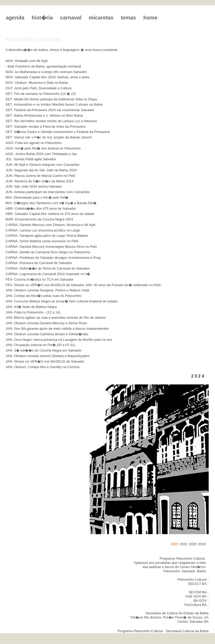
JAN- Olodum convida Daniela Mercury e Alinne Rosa (46, 323)
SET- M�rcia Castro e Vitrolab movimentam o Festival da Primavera (58, 132)
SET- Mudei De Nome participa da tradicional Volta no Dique (51, 99)
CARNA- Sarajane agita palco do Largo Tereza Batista (47, 236)
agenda (15, 18)
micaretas (101, 18)
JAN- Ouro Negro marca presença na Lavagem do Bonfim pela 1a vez (59, 340)
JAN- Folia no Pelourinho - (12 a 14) (33, 312)
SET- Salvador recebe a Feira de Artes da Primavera (45, 127)
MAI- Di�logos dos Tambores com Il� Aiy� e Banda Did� (51, 203)
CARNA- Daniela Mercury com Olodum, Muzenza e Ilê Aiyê (51, 225)
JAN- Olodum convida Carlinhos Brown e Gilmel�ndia (47, 334)
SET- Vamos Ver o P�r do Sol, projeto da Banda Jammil (49, 137)
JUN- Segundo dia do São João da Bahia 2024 (41, 170)
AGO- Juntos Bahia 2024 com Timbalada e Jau (41, 154)
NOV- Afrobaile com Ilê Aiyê (27, 61)
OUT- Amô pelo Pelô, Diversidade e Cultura (39, 88)
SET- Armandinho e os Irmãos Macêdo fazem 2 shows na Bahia (54, 104)
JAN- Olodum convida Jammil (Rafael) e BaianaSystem (47, 356)
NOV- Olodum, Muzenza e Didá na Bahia (37, 83)
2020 (193, 544)
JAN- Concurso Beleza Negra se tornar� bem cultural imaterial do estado (62, 301)
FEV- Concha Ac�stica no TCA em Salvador (39, 279)
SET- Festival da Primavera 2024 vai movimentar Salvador (50, 110)
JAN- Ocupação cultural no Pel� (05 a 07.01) (40, 345)
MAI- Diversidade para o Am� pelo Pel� (37, 197)
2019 (202, 544)
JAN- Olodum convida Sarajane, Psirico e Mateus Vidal (47, 290)
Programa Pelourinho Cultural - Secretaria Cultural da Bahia (163, 631)
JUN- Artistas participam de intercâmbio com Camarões (48, 192)
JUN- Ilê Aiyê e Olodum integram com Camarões (42, 165)
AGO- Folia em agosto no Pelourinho (34, 143)
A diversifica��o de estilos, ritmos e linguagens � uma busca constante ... (63, 50)
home (150, 18)
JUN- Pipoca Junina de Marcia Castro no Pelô (40, 176)
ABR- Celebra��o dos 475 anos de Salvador (41, 208)
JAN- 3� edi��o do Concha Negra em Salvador (44, 350)
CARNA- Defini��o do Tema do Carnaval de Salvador (48, 268)
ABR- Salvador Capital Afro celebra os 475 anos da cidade (50, 214)
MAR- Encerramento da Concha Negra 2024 (39, 219)
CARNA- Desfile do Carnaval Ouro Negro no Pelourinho (48, 252)
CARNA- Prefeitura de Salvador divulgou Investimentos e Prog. (53, 258)
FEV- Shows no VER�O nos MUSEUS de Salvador (45, 285)
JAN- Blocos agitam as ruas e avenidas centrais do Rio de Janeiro (56, 318)
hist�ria (42, 18)
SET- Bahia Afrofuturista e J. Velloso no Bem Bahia (44, 115)
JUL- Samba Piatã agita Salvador (31, 159)
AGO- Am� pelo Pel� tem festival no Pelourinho (43, 148)
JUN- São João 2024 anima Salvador (34, 186)
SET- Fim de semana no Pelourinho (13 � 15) (41, 94)
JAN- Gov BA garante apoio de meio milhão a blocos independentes (57, 329)
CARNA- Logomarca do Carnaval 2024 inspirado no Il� (48, 274)
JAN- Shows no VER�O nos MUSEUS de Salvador (45, 361)
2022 (184, 544)
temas (128, 18)
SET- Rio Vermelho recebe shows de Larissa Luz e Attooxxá (51, 121)
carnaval (71, 18)
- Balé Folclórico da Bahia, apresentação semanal (43, 66)
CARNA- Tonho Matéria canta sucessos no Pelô (42, 241)
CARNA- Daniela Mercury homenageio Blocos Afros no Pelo (51, 247)
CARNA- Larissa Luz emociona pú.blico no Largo (43, 230)
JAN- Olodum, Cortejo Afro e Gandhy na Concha (42, 367)
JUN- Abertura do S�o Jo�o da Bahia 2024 (39, 181)
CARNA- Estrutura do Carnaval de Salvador (39, 263)
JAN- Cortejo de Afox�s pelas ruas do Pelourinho (43, 296)
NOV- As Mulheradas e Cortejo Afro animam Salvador (46, 72)
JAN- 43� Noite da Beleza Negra (31, 307)
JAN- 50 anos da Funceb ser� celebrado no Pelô (123, 285)
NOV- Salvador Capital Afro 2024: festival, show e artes (47, 77)
